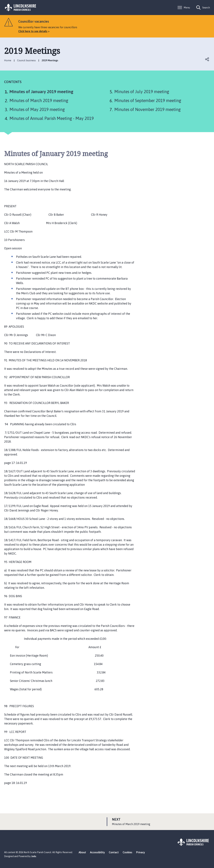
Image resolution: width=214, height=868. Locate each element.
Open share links (207, 59)
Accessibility (97, 852)
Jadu (34, 856)
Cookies (127, 852)
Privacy (141, 852)
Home (8, 60)
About (82, 852)
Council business (26, 60)
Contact (114, 852)
